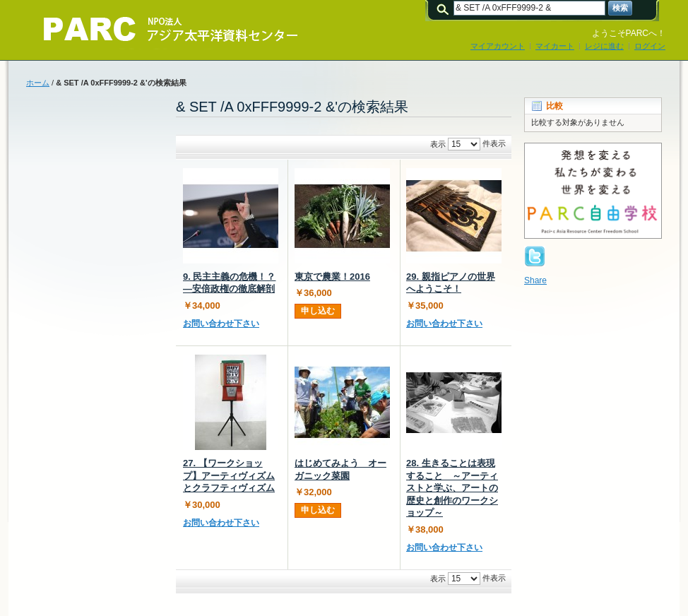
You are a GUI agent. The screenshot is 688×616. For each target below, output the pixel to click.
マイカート (555, 46)
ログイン (650, 46)
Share (535, 280)
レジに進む (604, 46)
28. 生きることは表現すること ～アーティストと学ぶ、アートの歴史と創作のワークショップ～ (452, 488)
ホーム (38, 83)
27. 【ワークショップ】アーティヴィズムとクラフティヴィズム (229, 475)
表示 (438, 144)
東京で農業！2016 (332, 277)
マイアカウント (498, 46)
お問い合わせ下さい (221, 324)
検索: (445, 8)
